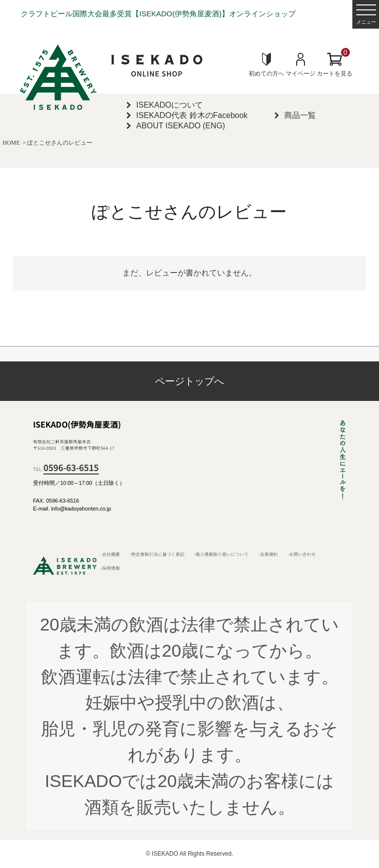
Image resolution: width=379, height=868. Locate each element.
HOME (11, 143)
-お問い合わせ (302, 554)
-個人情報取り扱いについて (221, 554)
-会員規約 (268, 554)
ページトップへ (189, 381)
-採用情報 (110, 568)
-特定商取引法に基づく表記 (157, 554)
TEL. (66, 469)
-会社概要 (110, 554)
